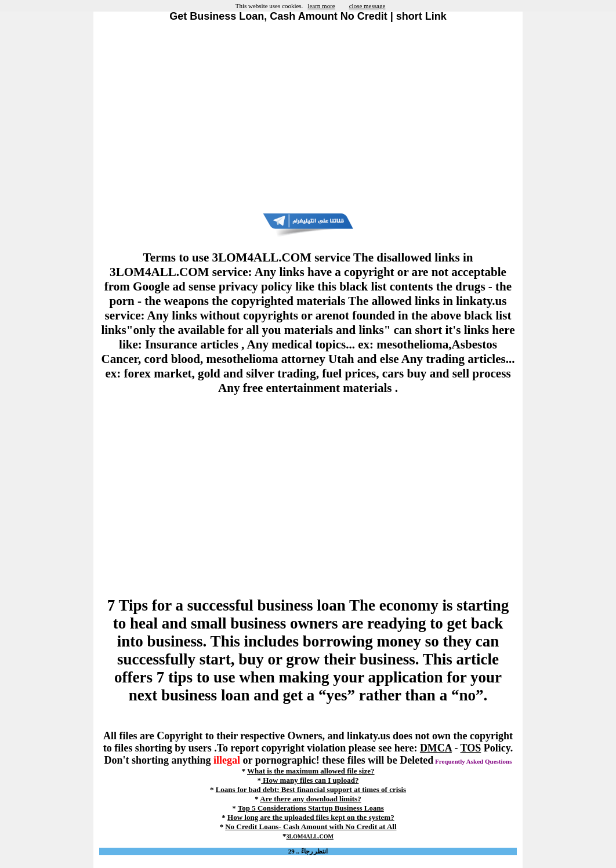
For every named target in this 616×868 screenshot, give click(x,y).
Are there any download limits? (310, 799)
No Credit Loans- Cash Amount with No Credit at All (311, 827)
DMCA (436, 748)
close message (367, 6)
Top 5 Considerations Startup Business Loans (311, 808)
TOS (471, 748)
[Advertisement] (308, 118)
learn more (321, 6)
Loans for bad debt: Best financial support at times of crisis (311, 789)
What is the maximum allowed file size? (311, 771)
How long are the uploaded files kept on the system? (311, 817)
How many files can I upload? (310, 780)
